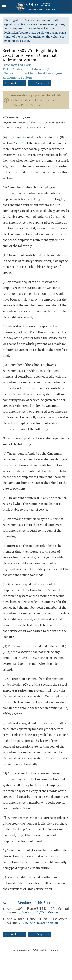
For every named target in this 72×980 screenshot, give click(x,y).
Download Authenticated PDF (27, 127)
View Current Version (27, 105)
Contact (40, 950)
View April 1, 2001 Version (40, 912)
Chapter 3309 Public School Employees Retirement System (32, 75)
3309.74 (19, 143)
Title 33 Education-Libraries (24, 69)
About (54, 950)
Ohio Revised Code (17, 65)
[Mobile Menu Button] (4, 7)
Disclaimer (22, 950)
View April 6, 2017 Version (40, 923)
